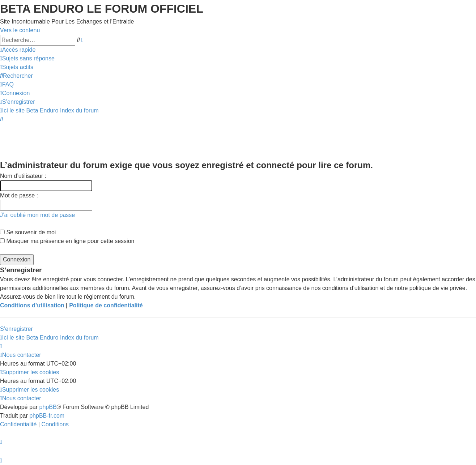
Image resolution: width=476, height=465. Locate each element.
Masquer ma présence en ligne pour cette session (67, 241)
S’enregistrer (16, 329)
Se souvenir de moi (28, 232)
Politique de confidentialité (106, 305)
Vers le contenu (20, 30)
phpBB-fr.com (47, 416)
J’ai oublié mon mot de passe (37, 215)
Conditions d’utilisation (32, 305)
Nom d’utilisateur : (23, 176)
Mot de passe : (19, 195)
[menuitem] (27, 58)
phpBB (48, 407)
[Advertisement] (132, 140)
